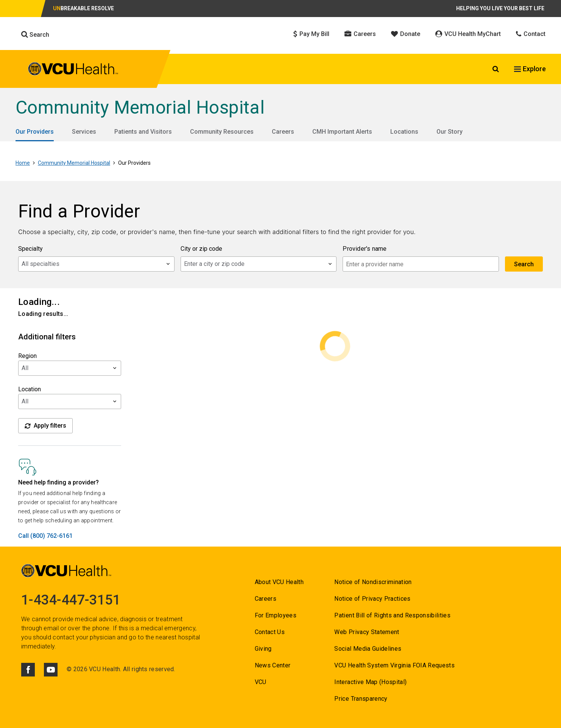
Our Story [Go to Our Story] (450, 132)
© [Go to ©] (69, 669)
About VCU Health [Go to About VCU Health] (279, 582)
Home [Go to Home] (23, 163)
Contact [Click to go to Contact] (531, 34)
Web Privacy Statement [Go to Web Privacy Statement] (367, 632)
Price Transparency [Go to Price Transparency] (361, 699)
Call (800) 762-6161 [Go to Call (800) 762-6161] (45, 536)
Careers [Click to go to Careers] (360, 34)
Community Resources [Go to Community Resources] (222, 132)
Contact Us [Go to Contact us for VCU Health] (270, 632)
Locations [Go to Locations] (404, 132)
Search (35, 34)
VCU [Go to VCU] (261, 682)
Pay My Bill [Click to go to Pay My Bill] (311, 34)
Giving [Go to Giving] (263, 649)
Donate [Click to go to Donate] (406, 34)
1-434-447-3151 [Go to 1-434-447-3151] (71, 600)
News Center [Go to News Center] (273, 665)
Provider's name (365, 249)
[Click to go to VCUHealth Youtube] (51, 670)
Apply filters (45, 426)
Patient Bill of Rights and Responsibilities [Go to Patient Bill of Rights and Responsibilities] (392, 615)
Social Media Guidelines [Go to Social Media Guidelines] (368, 649)
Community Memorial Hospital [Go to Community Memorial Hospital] (140, 107)
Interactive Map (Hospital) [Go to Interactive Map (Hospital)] (370, 682)
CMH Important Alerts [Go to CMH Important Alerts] (342, 132)
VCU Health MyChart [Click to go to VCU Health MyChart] (468, 34)
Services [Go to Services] (84, 132)
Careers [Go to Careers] (283, 132)
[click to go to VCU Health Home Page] (73, 70)
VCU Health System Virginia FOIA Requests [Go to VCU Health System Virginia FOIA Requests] (394, 665)
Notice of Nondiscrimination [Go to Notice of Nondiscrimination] (373, 582)
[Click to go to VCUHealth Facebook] (28, 670)
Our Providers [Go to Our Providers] (35, 132)
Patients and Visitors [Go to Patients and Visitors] (143, 132)
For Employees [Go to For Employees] (276, 615)
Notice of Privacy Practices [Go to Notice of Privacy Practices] (372, 599)
